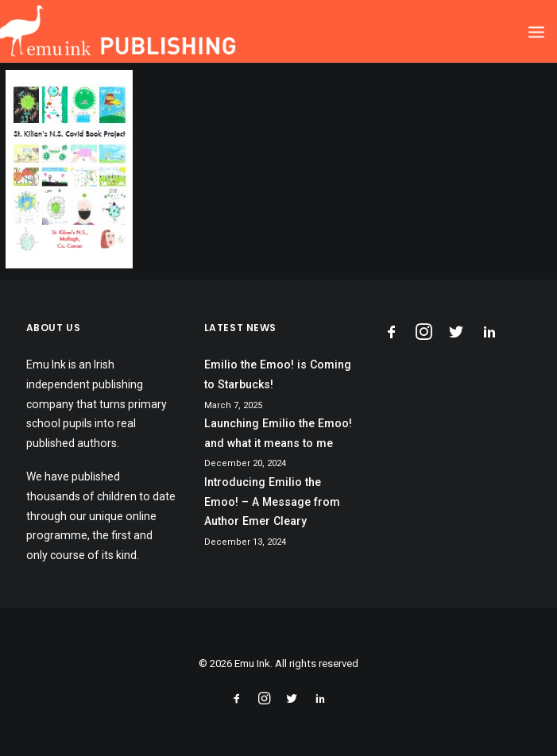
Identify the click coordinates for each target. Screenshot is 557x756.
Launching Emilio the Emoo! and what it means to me (278, 433)
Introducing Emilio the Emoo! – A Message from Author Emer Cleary (272, 501)
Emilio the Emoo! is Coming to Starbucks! (278, 374)
